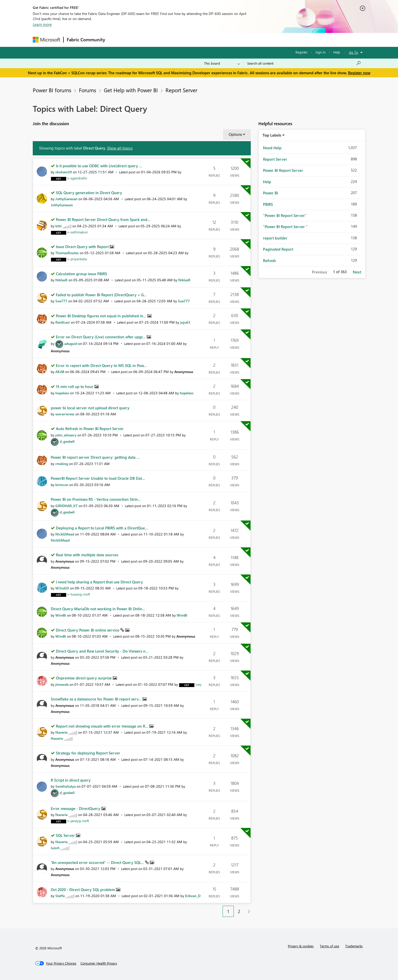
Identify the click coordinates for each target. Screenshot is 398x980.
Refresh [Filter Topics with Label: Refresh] (269, 261)
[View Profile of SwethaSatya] (65, 786)
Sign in (320, 52)
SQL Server (66, 835)
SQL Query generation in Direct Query (89, 193)
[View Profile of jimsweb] (62, 684)
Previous (319, 272)
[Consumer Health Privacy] (99, 963)
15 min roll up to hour (75, 386)
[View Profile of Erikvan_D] (193, 896)
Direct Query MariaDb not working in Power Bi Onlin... (98, 609)
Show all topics (120, 148)
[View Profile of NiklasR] (61, 280)
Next (357, 272)
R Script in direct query (71, 780)
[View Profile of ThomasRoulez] (67, 253)
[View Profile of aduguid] (71, 344)
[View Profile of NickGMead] (65, 534)
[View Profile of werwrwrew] (65, 414)
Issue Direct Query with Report (83, 247)
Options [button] (235, 134)
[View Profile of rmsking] (62, 464)
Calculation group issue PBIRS (81, 274)
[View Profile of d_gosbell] (67, 441)
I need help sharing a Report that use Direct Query (99, 582)
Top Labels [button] (272, 135)
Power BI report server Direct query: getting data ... (95, 457)
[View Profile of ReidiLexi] (63, 322)
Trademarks (354, 946)
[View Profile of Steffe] (60, 896)
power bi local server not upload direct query (90, 408)
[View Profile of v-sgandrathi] (77, 178)
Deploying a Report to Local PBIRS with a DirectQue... (102, 528)
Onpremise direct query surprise (84, 678)
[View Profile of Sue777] (61, 301)
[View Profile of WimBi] (61, 615)
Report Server (181, 90)
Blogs (205, 40)
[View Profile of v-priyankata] (77, 259)
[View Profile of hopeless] (62, 393)
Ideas (160, 40)
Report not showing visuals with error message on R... (103, 726)
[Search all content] (304, 63)
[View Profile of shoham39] (64, 172)
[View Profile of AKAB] (60, 372)
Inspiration (139, 40)
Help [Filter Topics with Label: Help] (267, 182)
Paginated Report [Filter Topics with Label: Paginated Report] (278, 249)
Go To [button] (354, 52)
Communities (182, 40)
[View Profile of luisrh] (55, 848)
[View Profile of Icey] (198, 684)
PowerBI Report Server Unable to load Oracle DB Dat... (98, 478)
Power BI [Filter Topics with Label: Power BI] (270, 193)
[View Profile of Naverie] (61, 732)
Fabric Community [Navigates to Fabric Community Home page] (86, 40)
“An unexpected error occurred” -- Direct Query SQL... (98, 862)
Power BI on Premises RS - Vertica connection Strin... (96, 499)
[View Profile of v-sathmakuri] (78, 232)
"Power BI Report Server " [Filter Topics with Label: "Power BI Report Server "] (285, 227)
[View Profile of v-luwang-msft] (79, 594)
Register (302, 52)
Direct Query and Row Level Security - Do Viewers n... (102, 651)
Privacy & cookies (301, 946)
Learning (225, 40)
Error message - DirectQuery (76, 808)
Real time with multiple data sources (87, 555)
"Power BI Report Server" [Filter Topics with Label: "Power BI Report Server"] (285, 215)
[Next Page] (248, 911)
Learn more (42, 24)
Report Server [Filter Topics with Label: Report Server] (275, 159)
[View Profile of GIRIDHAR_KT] (67, 506)
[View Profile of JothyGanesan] (66, 199)
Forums (117, 40)
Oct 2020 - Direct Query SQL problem (83, 890)
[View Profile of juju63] (185, 322)
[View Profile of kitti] (59, 226)
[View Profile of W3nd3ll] (62, 588)
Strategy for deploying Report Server (88, 753)
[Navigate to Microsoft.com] (46, 40)
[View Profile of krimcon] (62, 485)
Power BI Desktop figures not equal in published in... (102, 316)
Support (246, 40)
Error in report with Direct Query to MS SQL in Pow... (101, 365)
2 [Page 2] (239, 911)
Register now (359, 73)
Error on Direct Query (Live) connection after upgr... (101, 337)
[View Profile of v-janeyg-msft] (78, 821)
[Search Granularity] (222, 63)
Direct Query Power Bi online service (88, 630)
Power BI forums (52, 90)
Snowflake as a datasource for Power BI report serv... (97, 699)
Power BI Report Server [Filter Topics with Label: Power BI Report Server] (283, 170)
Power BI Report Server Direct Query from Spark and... (103, 219)
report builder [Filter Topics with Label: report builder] (275, 238)
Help (337, 52)
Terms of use (329, 946)
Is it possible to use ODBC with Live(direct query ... (99, 166)
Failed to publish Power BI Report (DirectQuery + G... (101, 295)
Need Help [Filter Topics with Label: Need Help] (272, 148)
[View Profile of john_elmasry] (66, 435)
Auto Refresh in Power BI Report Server (90, 429)
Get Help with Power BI (131, 90)
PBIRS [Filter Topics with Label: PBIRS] (268, 204)
